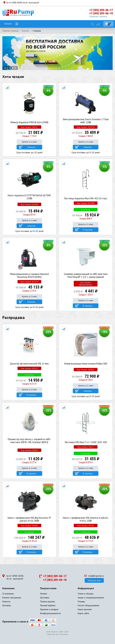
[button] (5, 68)
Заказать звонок (98, 16)
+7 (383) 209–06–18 (101, 13)
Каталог (8, 24)
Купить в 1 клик (29, 142)
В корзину (88, 230)
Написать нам (94, 580)
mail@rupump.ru (94, 576)
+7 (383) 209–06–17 (101, 10)
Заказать (31, 147)
